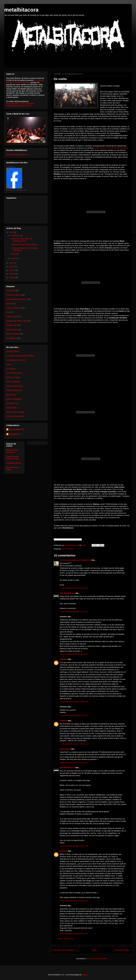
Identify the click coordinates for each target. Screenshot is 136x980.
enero (14, 258)
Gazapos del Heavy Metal (17, 321)
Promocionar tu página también (16, 190)
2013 (12, 232)
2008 (12, 277)
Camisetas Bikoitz (14, 463)
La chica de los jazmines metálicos (21, 356)
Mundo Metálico (68, 549)
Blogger (85, 975)
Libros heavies (12, 330)
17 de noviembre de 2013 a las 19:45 (74, 654)
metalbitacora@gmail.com (17, 154)
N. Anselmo (11, 369)
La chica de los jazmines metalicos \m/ (75, 560)
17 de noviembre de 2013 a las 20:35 (74, 716)
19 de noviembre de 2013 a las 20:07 (74, 901)
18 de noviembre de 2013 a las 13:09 (74, 846)
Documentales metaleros (17, 299)
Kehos (9, 364)
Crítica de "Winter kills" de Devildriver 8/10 (22, 240)
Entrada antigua (122, 950)
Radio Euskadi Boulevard (12, 451)
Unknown (64, 659)
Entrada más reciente (64, 950)
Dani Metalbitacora (67, 593)
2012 (12, 263)
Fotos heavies (12, 317)
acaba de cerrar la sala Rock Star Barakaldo (111, 148)
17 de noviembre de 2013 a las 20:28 (74, 702)
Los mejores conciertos (16, 360)
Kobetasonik (11, 325)
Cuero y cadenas (13, 382)
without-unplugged (14, 399)
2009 (12, 274)
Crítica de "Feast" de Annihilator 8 (25, 245)
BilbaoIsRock (65, 749)
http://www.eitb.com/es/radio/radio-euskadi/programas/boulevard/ (20, 105)
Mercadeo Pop (12, 403)
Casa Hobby (11, 408)
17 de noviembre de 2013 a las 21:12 (74, 744)
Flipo (8, 312)
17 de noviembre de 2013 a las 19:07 (74, 588)
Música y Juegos (13, 377)
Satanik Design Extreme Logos (13, 458)
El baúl (9, 304)
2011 (12, 267)
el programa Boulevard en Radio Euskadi (25, 81)
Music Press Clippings (15, 412)
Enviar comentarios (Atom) (97, 959)
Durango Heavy (13, 351)
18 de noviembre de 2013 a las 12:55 (74, 762)
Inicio (94, 950)
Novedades (11, 338)
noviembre (16, 236)
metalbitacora (21, 10)
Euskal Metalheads (14, 390)
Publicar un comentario (66, 939)
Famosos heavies (14, 308)
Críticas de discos (14, 295)
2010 (12, 270)
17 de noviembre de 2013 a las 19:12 (74, 612)
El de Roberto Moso (14, 373)
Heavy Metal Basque (15, 386)
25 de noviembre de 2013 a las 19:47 (74, 934)
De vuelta (15, 254)
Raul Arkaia (11, 395)
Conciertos (11, 291)
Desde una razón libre (15, 416)
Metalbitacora (11, 167)
